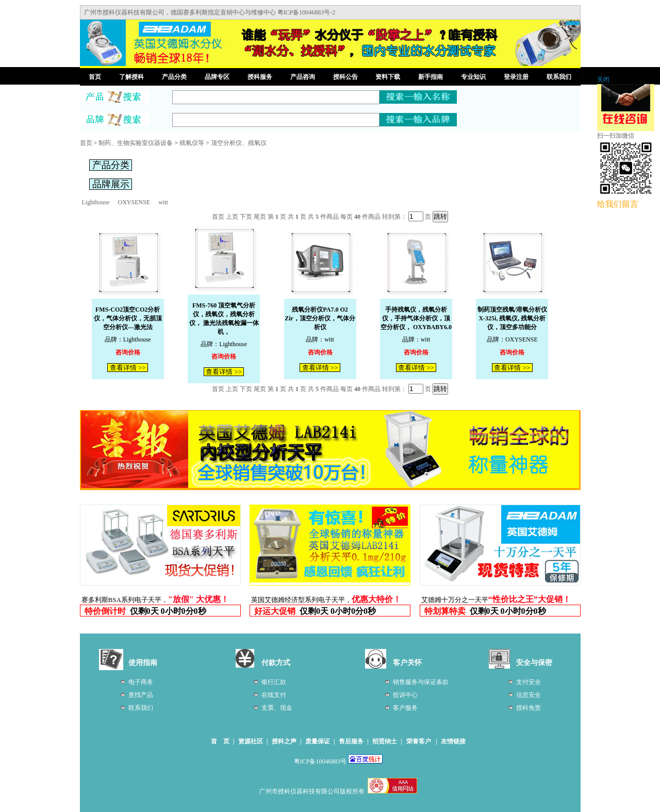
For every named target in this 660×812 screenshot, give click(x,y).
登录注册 (516, 77)
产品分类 (174, 77)
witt (163, 202)
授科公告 (345, 77)
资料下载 (388, 77)
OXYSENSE (134, 202)
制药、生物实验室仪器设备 (136, 143)
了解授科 (131, 77)
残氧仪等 (192, 143)
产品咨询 (303, 77)
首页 (95, 77)
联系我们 (559, 77)
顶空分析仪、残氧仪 (239, 143)
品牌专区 (217, 77)
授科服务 (260, 77)
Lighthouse (96, 202)
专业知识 (473, 77)
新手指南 (431, 77)
